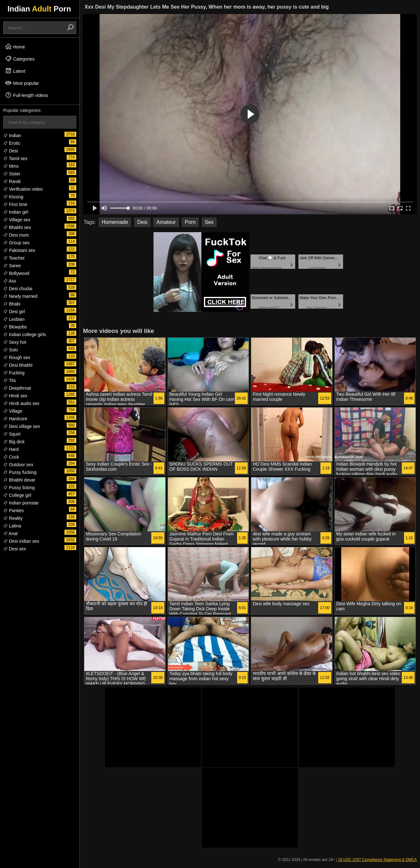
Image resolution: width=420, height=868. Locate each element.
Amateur (166, 222)
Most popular (22, 83)
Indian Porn (39, 9)
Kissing (13, 197)
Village (13, 411)
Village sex (17, 220)
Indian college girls (25, 335)
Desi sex (15, 549)
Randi (12, 181)
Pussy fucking (20, 472)
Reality (13, 518)
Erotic (12, 143)
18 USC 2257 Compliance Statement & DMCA (377, 860)
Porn (190, 222)
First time (15, 204)
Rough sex (17, 357)
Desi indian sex (21, 541)
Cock (11, 457)
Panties (14, 511)
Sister (12, 174)
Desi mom (16, 235)
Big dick (14, 442)
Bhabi (12, 304)
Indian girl (16, 212)
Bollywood (16, 273)
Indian (12, 136)
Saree (12, 266)
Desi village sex (22, 426)
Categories (20, 59)
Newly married (20, 296)
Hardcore (15, 419)
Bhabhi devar (19, 480)
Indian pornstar (21, 503)
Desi (11, 151)
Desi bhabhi (18, 365)
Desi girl (14, 312)
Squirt (12, 434)
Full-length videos (26, 95)
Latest (15, 71)
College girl (17, 495)
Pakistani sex (19, 250)
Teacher (14, 258)
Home (15, 47)
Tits (10, 380)
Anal (10, 533)
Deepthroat (17, 388)
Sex (209, 222)
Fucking (14, 373)
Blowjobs (15, 327)
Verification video (23, 189)
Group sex (16, 243)
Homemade (115, 222)
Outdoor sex (18, 465)
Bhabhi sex (17, 227)
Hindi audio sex (21, 403)
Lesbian (14, 319)
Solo (11, 350)
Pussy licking (19, 488)
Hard (11, 449)
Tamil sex (15, 158)
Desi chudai (18, 289)
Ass (10, 281)
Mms (11, 166)
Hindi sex (15, 396)
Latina (12, 526)
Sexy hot (15, 342)
